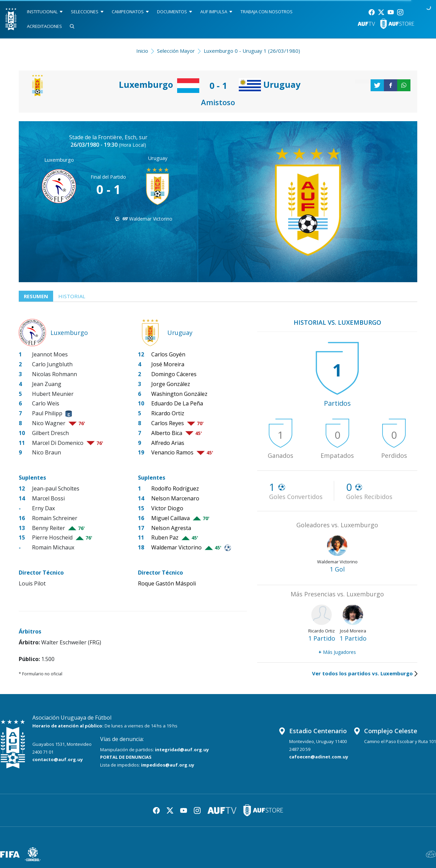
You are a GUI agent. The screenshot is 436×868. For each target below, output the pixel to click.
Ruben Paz (165, 537)
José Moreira (168, 364)
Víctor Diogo (167, 508)
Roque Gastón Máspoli (167, 583)
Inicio (142, 51)
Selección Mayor (176, 51)
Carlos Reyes (168, 423)
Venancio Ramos (172, 452)
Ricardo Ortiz (168, 413)
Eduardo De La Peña (177, 403)
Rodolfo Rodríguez (175, 488)
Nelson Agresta (171, 528)
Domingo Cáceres (174, 374)
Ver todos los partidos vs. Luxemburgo (365, 673)
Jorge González (171, 384)
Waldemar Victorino (151, 219)
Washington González (179, 394)
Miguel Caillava (170, 518)
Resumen (36, 296)
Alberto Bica (167, 433)
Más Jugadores (337, 652)
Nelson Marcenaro (175, 498)
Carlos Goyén (168, 354)
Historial (72, 296)
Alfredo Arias (168, 443)
